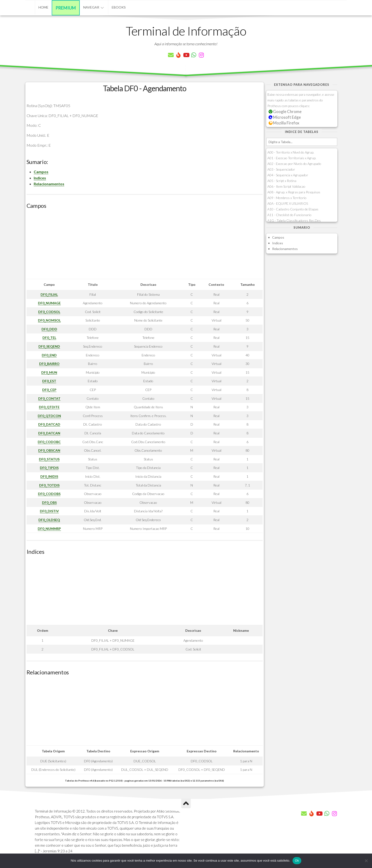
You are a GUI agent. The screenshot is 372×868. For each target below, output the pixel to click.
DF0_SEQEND (49, 346)
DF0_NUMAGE (49, 303)
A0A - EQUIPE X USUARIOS (288, 203)
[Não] (366, 861)
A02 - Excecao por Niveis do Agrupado (294, 164)
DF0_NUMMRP (49, 529)
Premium (66, 8)
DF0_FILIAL (49, 294)
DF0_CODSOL (49, 312)
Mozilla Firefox (284, 123)
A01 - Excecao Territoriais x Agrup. (292, 158)
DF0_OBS (49, 502)
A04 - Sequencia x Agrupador (288, 175)
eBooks (119, 7)
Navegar (91, 7)
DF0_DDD (49, 329)
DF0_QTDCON (49, 416)
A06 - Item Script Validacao (286, 186)
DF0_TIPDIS (49, 468)
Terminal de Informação (186, 31)
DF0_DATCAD (49, 424)
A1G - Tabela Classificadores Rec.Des (294, 220)
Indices (40, 178)
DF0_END (49, 355)
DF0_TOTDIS (49, 485)
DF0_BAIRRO (49, 364)
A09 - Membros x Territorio (287, 198)
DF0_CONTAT (49, 398)
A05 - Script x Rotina (282, 181)
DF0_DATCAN (49, 433)
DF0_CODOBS (49, 494)
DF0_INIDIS (49, 476)
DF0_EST (49, 381)
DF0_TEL (49, 338)
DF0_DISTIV (49, 511)
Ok (297, 861)
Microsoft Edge (285, 117)
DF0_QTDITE (49, 407)
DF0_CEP (49, 390)
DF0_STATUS (49, 459)
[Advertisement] (145, 246)
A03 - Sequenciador (281, 169)
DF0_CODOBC (49, 442)
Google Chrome (285, 111)
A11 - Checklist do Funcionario (289, 215)
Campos (41, 172)
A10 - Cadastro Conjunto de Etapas (293, 209)
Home (43, 7)
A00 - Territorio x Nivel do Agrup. (291, 152)
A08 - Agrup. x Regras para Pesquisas (294, 192)
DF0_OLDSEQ (49, 520)
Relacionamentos (49, 184)
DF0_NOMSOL (49, 320)
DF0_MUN (49, 372)
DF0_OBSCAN (49, 450)
